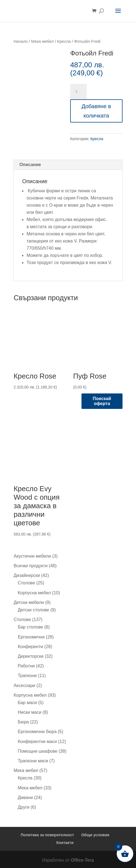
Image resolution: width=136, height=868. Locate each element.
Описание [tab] (30, 165)
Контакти (65, 843)
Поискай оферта (102, 401)
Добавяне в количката (96, 111)
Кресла (64, 41)
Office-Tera (82, 860)
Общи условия (95, 835)
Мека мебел (42, 41)
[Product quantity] (78, 92)
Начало (21, 41)
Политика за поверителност (47, 835)
